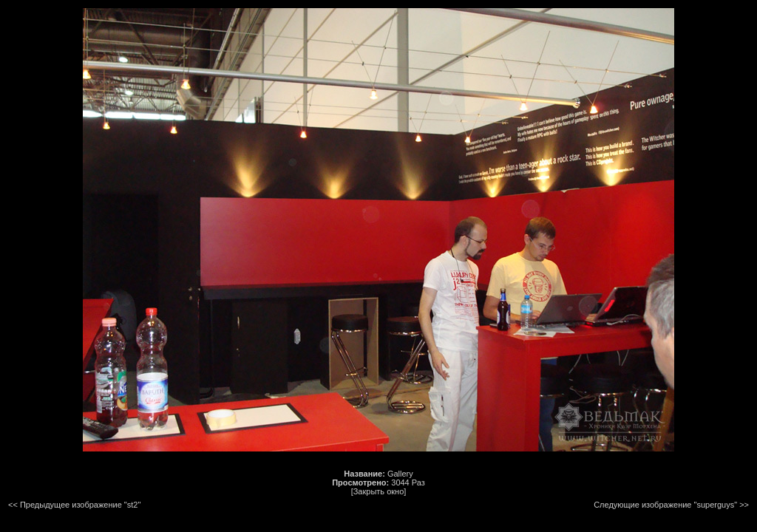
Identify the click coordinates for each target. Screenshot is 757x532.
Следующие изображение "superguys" (665, 505)
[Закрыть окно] (379, 491)
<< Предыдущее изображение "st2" (74, 505)
